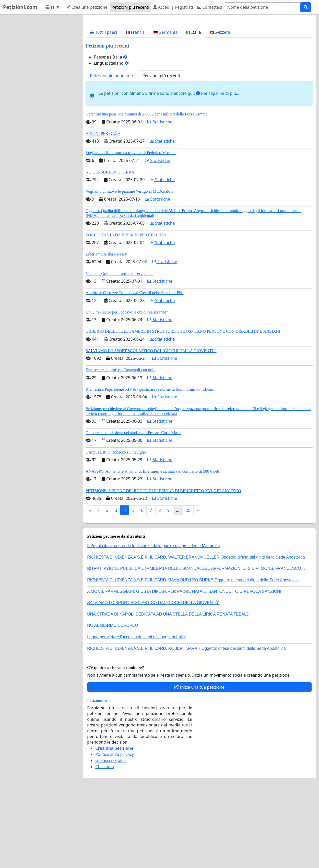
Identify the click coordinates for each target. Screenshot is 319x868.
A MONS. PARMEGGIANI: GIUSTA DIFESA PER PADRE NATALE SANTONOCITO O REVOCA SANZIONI (184, 663)
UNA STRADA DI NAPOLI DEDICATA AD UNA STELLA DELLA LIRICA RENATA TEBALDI (169, 686)
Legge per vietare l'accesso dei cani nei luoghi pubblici (136, 708)
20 (188, 582)
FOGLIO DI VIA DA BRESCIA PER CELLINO (126, 306)
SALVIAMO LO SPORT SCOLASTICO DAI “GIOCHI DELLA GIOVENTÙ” (151, 422)
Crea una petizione (87, 7)
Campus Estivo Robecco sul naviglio (116, 524)
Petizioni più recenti (131, 7)
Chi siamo (105, 838)
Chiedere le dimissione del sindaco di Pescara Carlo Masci (133, 504)
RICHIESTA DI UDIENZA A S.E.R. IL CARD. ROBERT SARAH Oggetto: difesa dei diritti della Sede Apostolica (186, 720)
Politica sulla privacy (115, 826)
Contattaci (210, 7)
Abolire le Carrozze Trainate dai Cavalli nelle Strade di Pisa (134, 364)
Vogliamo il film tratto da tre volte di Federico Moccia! (131, 224)
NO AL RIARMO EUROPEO (113, 697)
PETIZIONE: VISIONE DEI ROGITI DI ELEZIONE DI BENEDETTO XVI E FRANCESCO (163, 562)
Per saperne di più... (218, 165)
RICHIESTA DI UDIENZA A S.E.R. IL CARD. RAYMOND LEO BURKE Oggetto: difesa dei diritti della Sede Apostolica (193, 651)
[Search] (262, 7)
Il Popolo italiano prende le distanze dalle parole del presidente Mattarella (153, 617)
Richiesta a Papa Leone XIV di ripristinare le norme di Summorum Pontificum (150, 461)
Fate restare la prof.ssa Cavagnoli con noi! (120, 441)
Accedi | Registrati (173, 7)
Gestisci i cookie (110, 832)
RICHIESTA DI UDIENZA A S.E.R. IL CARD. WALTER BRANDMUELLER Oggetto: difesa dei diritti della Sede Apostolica (196, 629)
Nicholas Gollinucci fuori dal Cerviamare (120, 345)
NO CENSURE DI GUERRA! (111, 244)
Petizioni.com (20, 7)
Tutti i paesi (103, 104)
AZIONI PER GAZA (103, 205)
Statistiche (160, 193)
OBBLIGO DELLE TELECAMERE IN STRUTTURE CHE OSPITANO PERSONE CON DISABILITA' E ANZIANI (183, 403)
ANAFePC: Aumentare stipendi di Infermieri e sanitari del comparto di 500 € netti (153, 543)
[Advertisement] (199, 59)
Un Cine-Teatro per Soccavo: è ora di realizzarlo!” (127, 384)
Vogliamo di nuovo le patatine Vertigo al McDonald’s (129, 263)
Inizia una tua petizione (199, 759)
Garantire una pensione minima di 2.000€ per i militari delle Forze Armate (146, 186)
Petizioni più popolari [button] (110, 147)
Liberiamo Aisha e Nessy (106, 326)
